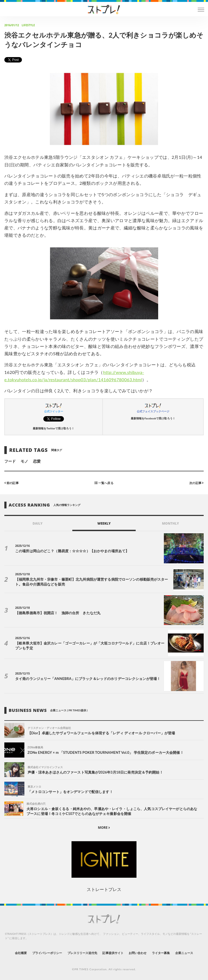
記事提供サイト (113, 953)
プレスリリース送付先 (82, 953)
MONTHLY (170, 523)
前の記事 (12, 483)
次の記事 (196, 483)
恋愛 (37, 461)
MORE (104, 828)
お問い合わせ (138, 953)
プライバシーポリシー (47, 953)
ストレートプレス (104, 889)
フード (10, 461)
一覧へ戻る (104, 483)
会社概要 (21, 953)
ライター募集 (161, 953)
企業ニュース (184, 953)
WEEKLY (104, 523)
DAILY (38, 523)
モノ (24, 461)
